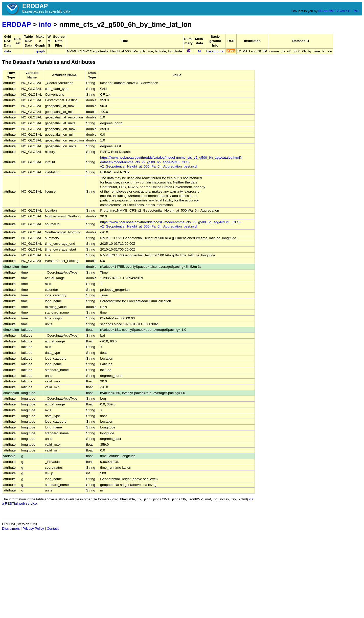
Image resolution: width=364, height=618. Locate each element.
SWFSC (345, 11)
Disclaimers (11, 529)
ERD (355, 11)
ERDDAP (16, 24)
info (45, 24)
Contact (53, 529)
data (8, 51)
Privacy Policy (33, 529)
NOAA (323, 11)
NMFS (333, 11)
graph (41, 51)
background (215, 51)
